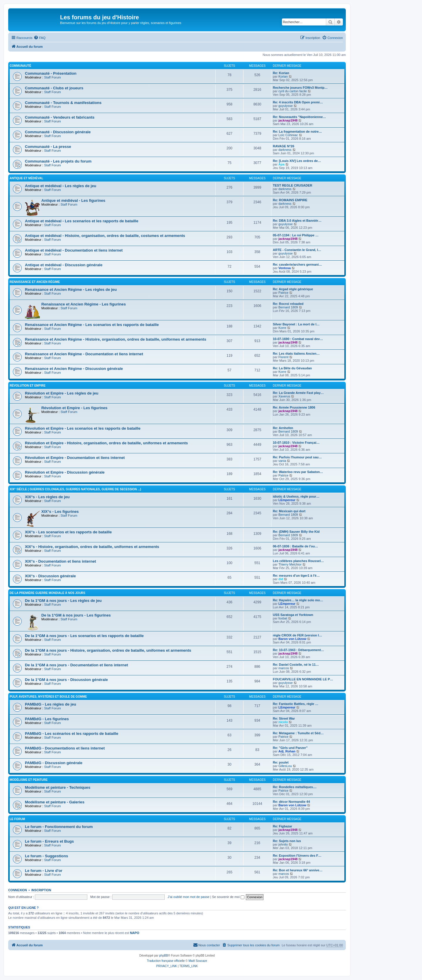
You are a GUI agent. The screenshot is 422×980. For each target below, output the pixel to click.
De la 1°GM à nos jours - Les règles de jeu (63, 601)
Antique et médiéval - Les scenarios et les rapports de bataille (82, 221)
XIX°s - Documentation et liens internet (61, 561)
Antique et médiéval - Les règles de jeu (61, 186)
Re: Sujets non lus (287, 841)
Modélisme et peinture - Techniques (58, 787)
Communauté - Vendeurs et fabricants (60, 117)
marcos (284, 668)
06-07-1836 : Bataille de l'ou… (295, 546)
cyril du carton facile (293, 91)
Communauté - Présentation (51, 73)
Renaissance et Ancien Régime (35, 282)
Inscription (41, 890)
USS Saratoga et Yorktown (293, 615)
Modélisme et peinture (29, 780)
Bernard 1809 (288, 307)
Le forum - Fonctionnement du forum (59, 827)
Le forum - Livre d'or (44, 871)
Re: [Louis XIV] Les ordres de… (297, 161)
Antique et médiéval (26, 178)
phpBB (164, 956)
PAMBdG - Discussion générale (54, 763)
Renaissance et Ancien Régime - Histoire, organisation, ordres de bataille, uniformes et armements (116, 339)
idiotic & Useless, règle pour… (296, 496)
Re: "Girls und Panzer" (290, 748)
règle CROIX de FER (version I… (297, 635)
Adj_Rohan (287, 751)
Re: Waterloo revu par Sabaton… (298, 472)
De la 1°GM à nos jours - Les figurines (76, 615)
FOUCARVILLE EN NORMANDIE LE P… (303, 679)
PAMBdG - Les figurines (47, 719)
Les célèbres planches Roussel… (298, 561)
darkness (285, 150)
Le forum (17, 819)
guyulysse (286, 106)
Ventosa (285, 268)
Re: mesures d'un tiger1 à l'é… (296, 576)
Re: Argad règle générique (293, 289)
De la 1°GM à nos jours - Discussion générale (66, 680)
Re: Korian (281, 73)
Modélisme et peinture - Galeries (55, 802)
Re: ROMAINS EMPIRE (290, 200)
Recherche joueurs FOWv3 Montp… (300, 88)
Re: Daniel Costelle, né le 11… (296, 665)
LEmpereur (287, 500)
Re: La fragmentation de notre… (297, 132)
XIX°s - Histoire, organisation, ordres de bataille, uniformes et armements (92, 547)
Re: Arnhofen (283, 428)
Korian (283, 76)
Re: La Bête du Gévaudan (292, 368)
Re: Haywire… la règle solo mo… (298, 600)
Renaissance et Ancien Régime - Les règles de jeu (71, 290)
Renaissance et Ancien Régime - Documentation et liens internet (84, 354)
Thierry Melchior (290, 564)
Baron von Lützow (292, 639)
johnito (283, 844)
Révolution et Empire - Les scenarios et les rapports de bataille (83, 428)
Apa (281, 164)
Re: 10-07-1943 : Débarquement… (298, 650)
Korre (282, 328)
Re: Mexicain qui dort (289, 511)
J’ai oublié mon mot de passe (188, 897)
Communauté (20, 66)
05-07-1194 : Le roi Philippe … (296, 235)
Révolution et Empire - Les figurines (74, 408)
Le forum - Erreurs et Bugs (49, 841)
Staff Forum (52, 77)
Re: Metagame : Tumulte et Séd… (298, 733)
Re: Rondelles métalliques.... (295, 787)
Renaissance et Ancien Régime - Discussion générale (74, 369)
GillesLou (285, 766)
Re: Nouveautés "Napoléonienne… (299, 117)
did (281, 579)
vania (282, 461)
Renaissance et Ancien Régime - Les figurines (84, 304)
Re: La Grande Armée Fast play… (298, 393)
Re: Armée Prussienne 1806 (294, 407)
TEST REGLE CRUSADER (292, 185)
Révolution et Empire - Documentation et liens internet (75, 458)
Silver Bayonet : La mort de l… (296, 324)
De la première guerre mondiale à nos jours (47, 593)
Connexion (18, 890)
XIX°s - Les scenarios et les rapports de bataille (68, 532)
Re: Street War (284, 718)
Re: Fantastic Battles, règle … (296, 704)
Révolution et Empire (28, 386)
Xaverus (284, 396)
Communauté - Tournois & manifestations (63, 103)
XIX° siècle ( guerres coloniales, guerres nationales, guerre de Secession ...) (75, 489)
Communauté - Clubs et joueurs (54, 88)
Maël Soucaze (198, 961)
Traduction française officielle (166, 961)
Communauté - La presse (48, 147)
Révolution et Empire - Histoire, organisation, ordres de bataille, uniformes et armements (106, 443)
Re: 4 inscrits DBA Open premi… (298, 102)
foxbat (283, 618)
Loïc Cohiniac (288, 135)
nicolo (283, 722)
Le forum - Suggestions (46, 856)
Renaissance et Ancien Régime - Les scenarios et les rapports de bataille (92, 325)
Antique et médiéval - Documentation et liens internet (74, 250)
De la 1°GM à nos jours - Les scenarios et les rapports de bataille (84, 636)
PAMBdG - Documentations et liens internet (65, 748)
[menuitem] (40, 38)
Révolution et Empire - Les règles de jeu (62, 393)
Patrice (283, 293)
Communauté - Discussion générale (58, 132)
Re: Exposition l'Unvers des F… (297, 856)
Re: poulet (281, 762)
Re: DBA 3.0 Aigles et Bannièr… (297, 221)
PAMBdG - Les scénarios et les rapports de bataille (72, 734)
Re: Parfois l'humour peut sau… (297, 457)
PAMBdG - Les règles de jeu (51, 704)
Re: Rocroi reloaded (288, 304)
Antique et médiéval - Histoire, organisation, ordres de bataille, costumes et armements (105, 236)
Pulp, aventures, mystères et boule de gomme (48, 697)
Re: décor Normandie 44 (291, 802)
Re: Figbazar (283, 826)
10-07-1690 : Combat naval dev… (298, 339)
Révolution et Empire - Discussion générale (65, 472)
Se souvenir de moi (228, 897)
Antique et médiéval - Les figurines (73, 200)
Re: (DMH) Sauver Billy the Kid (296, 532)
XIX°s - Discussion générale (50, 576)
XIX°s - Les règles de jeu (47, 497)
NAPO (135, 933)
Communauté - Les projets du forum (58, 161)
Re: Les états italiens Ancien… (296, 354)
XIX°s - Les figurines (60, 512)
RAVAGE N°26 (284, 146)
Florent (283, 357)
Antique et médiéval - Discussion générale (64, 265)
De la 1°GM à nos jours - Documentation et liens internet (76, 665)
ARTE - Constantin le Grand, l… (297, 250)
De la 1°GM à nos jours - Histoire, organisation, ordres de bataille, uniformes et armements (108, 650)
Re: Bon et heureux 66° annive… (298, 870)
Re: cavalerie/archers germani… (297, 264)
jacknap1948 (288, 120)
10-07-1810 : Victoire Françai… (296, 443)
